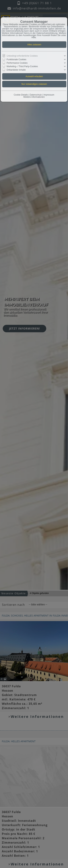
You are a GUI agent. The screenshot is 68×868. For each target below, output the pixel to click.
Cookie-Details (21, 95)
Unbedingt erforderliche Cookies (22, 56)
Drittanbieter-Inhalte (16, 70)
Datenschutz (36, 95)
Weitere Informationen (34, 97)
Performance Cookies (17, 63)
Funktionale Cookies (16, 59)
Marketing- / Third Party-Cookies (22, 66)
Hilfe (34, 37)
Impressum (49, 95)
